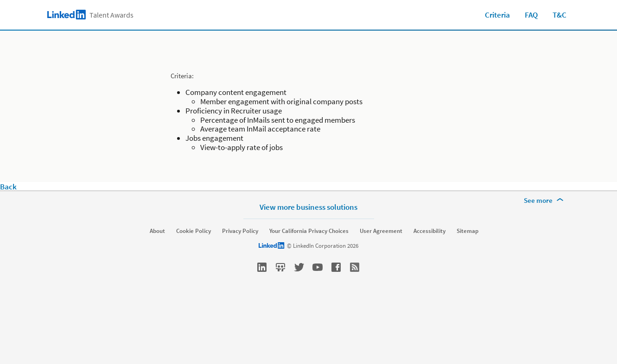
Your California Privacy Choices (309, 231)
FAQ (531, 15)
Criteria (497, 15)
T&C (560, 15)
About (157, 231)
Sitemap (468, 231)
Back (8, 187)
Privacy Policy (240, 231)
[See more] (545, 201)
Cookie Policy (194, 231)
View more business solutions (308, 207)
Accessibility (429, 231)
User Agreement (381, 231)
